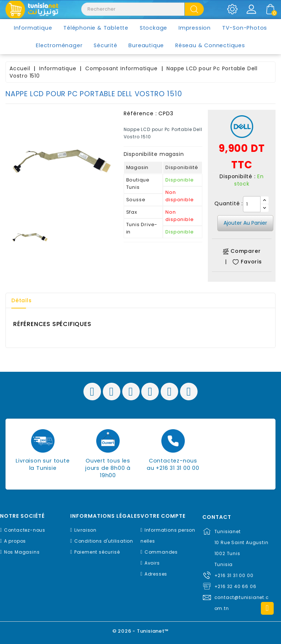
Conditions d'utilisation (104, 541)
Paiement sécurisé (97, 552)
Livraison (85, 530)
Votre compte (163, 516)
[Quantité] (252, 204)
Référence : (140, 113)
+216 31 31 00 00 (234, 575)
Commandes (161, 552)
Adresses (156, 574)
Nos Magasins (22, 552)
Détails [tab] (22, 300)
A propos (15, 541)
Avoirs (152, 563)
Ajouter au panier (245, 223)
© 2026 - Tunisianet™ (141, 631)
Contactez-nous (25, 530)
